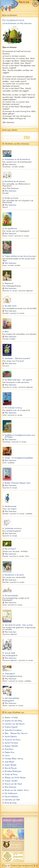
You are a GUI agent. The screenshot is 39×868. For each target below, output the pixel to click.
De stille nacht (11, 306)
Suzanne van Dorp (13, 740)
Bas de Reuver (11, 768)
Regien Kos (9, 752)
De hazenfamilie (11, 596)
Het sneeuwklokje (12, 698)
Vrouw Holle (10, 653)
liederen (15, 866)
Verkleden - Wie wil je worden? (17, 358)
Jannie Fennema (11, 743)
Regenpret (9, 283)
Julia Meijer (9, 762)
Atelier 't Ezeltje (11, 718)
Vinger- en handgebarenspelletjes (19, 458)
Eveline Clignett (11, 727)
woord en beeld (29, 866)
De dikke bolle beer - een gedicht (18, 380)
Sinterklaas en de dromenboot (17, 159)
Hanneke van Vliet (12, 800)
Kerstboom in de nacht (14, 575)
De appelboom (11, 228)
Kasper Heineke (11, 746)
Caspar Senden (11, 781)
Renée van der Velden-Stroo (17, 790)
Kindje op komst (11, 198)
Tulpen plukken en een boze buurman (20, 256)
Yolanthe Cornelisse (13, 730)
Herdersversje (11, 506)
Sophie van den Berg (13, 721)
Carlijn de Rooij (11, 774)
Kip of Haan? (10, 549)
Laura (7, 755)
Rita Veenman (11, 164)
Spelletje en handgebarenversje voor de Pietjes (20, 436)
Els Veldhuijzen (11, 793)
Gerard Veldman (11, 796)
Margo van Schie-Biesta (15, 778)
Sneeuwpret (10, 674)
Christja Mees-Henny (14, 759)
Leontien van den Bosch (15, 724)
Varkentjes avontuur (13, 528)
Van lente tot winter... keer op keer (19, 625)
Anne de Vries (11, 803)
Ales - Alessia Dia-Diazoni (16, 733)
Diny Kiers (9, 749)
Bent (7, 332)
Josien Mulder (11, 765)
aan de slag (8, 866)
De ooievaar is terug (13, 408)
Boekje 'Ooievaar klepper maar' (18, 483)
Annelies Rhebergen (13, 771)
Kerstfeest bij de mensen (15, 181)
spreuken (22, 866)
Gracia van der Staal (13, 784)
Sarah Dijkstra (11, 736)
